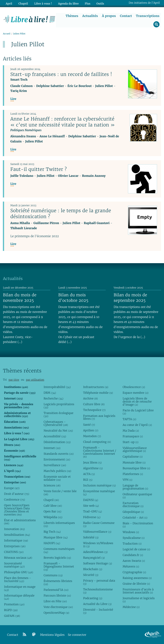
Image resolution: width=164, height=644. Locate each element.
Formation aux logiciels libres (99, 417)
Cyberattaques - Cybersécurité (56, 423)
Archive (90, 398)
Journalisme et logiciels (139, 600)
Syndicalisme (134, 538)
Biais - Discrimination (138, 525)
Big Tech (52, 532)
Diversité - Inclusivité (98, 611)
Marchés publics (57, 471)
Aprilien (91, 430)
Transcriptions (148, 16)
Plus (86, 3)
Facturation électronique (133, 505)
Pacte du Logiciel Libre (138, 412)
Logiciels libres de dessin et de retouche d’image (137, 402)
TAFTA (129, 419)
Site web (91, 506)
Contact (126, 16)
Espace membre (136, 393)
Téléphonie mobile (98, 393)
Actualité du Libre (97, 604)
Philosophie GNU (19, 572)
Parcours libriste (57, 596)
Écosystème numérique (99, 493)
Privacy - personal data (99, 582)
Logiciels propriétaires (59, 406)
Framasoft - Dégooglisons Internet (59, 566)
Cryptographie (134, 572)
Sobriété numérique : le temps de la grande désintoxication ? (61, 214)
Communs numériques (59, 550)
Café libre (53, 506)
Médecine (131, 607)
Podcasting (93, 598)
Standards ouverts (59, 454)
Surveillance (55, 465)
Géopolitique (133, 512)
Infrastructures (96, 387)
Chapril (51, 500)
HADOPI (52, 543)
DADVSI (91, 500)
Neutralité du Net (58, 431)
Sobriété (91, 537)
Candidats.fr (133, 555)
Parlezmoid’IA (56, 590)
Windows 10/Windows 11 (98, 545)
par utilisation (35, 380)
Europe (12, 488)
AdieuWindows (95, 552)
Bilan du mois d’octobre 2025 (73, 298)
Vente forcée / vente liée (60, 493)
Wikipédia (53, 517)
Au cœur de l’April (137, 425)
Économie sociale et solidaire (57, 478)
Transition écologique (58, 415)
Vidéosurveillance (97, 532)
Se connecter (77, 635)
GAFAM (12, 616)
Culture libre (94, 404)
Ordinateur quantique (137, 496)
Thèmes (72, 16)
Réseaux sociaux (18, 558)
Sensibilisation (17, 535)
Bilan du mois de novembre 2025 (20, 298)
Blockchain (93, 569)
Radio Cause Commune (99, 524)
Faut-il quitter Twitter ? (38, 169)
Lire (13, 99)
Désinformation (57, 442)
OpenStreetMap (56, 613)
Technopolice (94, 410)
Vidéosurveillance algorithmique (135, 449)
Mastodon (92, 436)
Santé (89, 425)
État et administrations (20, 522)
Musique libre (56, 537)
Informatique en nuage (20, 588)
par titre (14, 380)
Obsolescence (134, 387)
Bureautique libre (136, 468)
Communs (53, 575)
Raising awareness (137, 578)
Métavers (131, 566)
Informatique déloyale (19, 597)
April (9, 3)
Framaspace (133, 436)
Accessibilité (55, 436)
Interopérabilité (57, 387)
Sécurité (91, 575)
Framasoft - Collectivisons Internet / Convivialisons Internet (100, 452)
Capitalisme (133, 457)
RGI (88, 480)
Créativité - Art (135, 518)
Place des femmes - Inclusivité (18, 579)
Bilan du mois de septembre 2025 (130, 298)
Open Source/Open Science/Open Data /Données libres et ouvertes (17, 510)
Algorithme (93, 468)
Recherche (54, 398)
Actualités (90, 16)
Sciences (52, 485)
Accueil (7, 34)
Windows (131, 532)
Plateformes (133, 474)
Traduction (132, 544)
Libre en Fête (55, 601)
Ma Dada (131, 431)
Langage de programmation (135, 487)
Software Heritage (98, 563)
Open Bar (53, 511)
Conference (15, 500)
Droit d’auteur (17, 494)
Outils (99, 3)
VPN (127, 480)
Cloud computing (97, 442)
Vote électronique (58, 607)
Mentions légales (52, 635)
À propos (109, 16)
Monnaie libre (134, 462)
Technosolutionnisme (98, 591)
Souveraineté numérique (14, 565)
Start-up (131, 442)
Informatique (16, 540)
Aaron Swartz (134, 561)
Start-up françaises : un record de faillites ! (61, 74)
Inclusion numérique (99, 485)
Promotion (14, 604)
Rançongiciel (94, 558)
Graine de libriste (136, 584)
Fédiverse (92, 517)
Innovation (14, 529)
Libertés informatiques (59, 524)
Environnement (57, 459)
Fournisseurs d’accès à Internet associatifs (138, 591)
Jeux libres (92, 462)
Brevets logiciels (57, 558)
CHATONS (14, 552)
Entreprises (15, 546)
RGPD (11, 610)
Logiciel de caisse (136, 549)
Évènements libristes (58, 583)
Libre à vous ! (42, 3)
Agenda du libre (67, 3)
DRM (50, 393)
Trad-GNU (93, 511)
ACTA (89, 474)
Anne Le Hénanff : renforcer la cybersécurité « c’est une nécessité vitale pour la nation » (63, 122)
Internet (52, 448)
